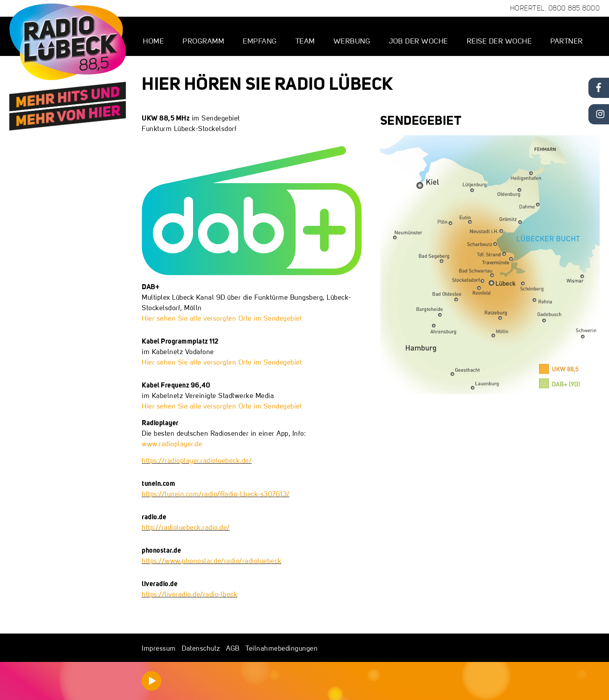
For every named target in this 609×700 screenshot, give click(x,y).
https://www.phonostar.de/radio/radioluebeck (212, 561)
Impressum (159, 648)
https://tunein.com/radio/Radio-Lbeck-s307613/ (216, 494)
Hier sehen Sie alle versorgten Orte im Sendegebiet (222, 318)
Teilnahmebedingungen (282, 648)
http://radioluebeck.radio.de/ (186, 527)
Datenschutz (201, 648)
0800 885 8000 (574, 8)
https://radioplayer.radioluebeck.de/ (197, 460)
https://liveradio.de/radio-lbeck (190, 594)
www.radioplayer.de (172, 444)
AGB (233, 648)
